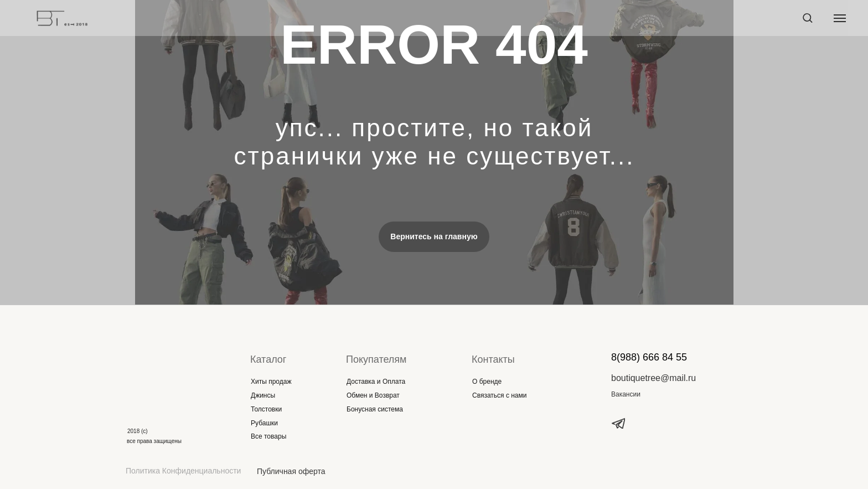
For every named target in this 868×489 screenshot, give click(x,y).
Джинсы (263, 395)
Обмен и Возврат (373, 395)
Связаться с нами (499, 395)
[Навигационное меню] (840, 18)
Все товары (268, 436)
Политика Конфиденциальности (183, 471)
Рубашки (264, 423)
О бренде (487, 382)
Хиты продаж (271, 382)
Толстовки (266, 409)
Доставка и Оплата (376, 382)
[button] (807, 17)
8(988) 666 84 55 (649, 357)
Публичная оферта (291, 471)
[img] (164, 370)
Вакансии (626, 394)
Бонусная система (375, 409)
